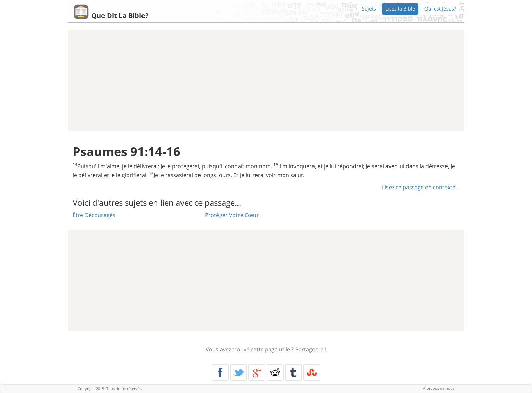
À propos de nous (439, 388)
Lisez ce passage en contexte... (421, 187)
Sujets (369, 9)
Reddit (275, 372)
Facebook (220, 372)
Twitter (239, 372)
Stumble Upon (312, 372)
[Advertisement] (266, 80)
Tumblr (293, 372)
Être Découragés (94, 215)
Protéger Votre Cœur (232, 215)
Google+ (257, 372)
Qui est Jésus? (440, 9)
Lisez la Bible (400, 9)
